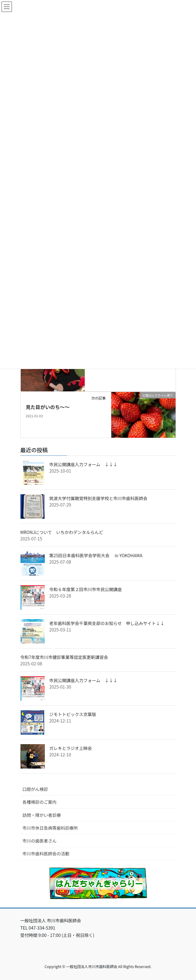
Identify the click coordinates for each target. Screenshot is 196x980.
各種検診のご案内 (40, 802)
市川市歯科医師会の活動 (46, 854)
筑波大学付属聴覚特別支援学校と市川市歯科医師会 (98, 498)
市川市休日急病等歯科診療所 (50, 828)
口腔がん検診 (35, 789)
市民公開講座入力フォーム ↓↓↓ (84, 464)
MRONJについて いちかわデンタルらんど (62, 532)
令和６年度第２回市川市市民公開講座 (86, 589)
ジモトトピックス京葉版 (73, 714)
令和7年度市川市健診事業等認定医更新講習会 (64, 657)
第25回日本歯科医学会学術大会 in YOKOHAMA (96, 555)
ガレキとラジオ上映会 (71, 748)
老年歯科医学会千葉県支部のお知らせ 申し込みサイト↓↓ (107, 623)
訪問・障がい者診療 (42, 815)
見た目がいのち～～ (48, 407)
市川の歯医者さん (40, 841)
